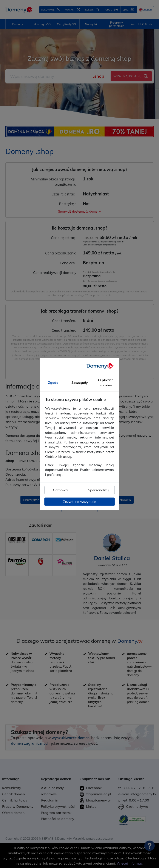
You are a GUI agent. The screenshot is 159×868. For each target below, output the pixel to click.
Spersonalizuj (99, 490)
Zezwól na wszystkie (79, 502)
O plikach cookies (106, 383)
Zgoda (53, 383)
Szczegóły (80, 383)
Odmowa (60, 490)
